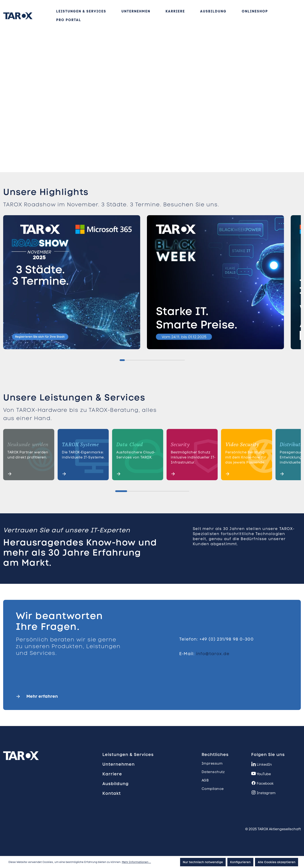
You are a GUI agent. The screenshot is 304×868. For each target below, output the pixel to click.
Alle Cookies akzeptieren (277, 862)
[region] (152, 284)
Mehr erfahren (42, 696)
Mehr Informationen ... (136, 862)
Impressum (212, 763)
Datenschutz (213, 772)
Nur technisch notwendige (203, 862)
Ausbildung (115, 784)
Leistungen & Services (128, 754)
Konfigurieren (240, 862)
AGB (205, 780)
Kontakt (112, 793)
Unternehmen (119, 764)
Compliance (213, 789)
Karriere (112, 774)
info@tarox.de (213, 654)
